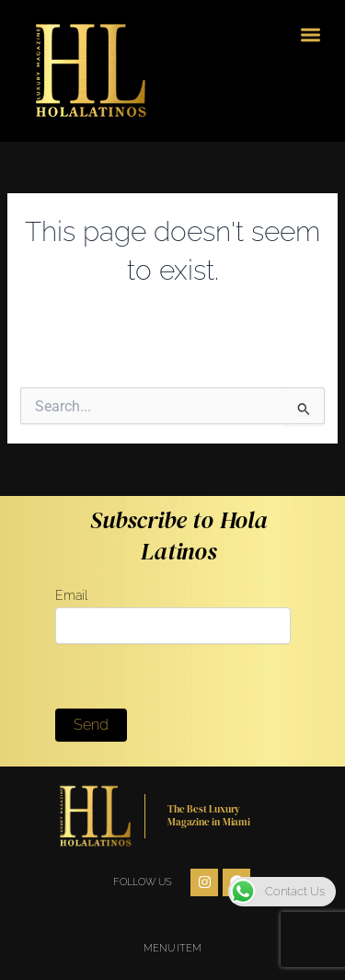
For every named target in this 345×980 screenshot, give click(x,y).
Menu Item (172, 948)
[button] (311, 35)
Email (173, 616)
